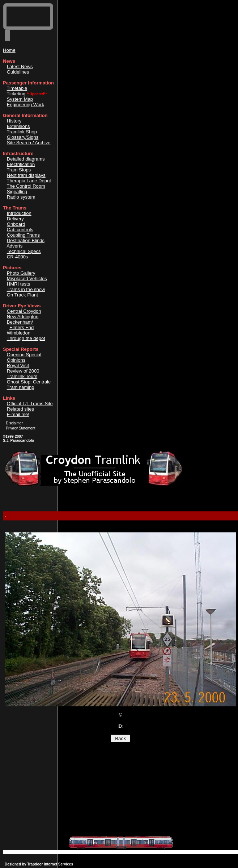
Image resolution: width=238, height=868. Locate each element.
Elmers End (22, 327)
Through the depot (26, 338)
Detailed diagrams (26, 159)
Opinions (16, 360)
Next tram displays (26, 175)
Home (9, 50)
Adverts (14, 246)
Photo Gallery (21, 273)
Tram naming (21, 387)
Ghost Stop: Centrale (29, 382)
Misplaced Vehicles (27, 279)
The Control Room (26, 186)
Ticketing (16, 94)
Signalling (17, 192)
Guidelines (18, 72)
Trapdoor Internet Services (50, 864)
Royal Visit (18, 366)
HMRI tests (18, 284)
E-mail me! (18, 414)
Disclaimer (14, 423)
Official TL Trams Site (30, 404)
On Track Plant (22, 295)
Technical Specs (24, 251)
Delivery (15, 219)
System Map (20, 99)
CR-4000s (18, 257)
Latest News (20, 67)
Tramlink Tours (22, 376)
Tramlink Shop (22, 132)
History (14, 121)
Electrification (21, 164)
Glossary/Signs (23, 137)
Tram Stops (19, 170)
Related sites (20, 409)
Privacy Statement (20, 428)
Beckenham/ (20, 322)
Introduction (19, 213)
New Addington (23, 317)
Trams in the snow (26, 289)
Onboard (16, 224)
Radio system (21, 197)
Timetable (17, 88)
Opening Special (24, 355)
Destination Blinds (26, 240)
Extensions (18, 126)
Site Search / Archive (29, 143)
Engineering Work (25, 105)
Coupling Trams (23, 235)
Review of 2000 (23, 371)
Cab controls (20, 230)
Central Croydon (24, 311)
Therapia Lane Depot (29, 181)
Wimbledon (19, 333)
